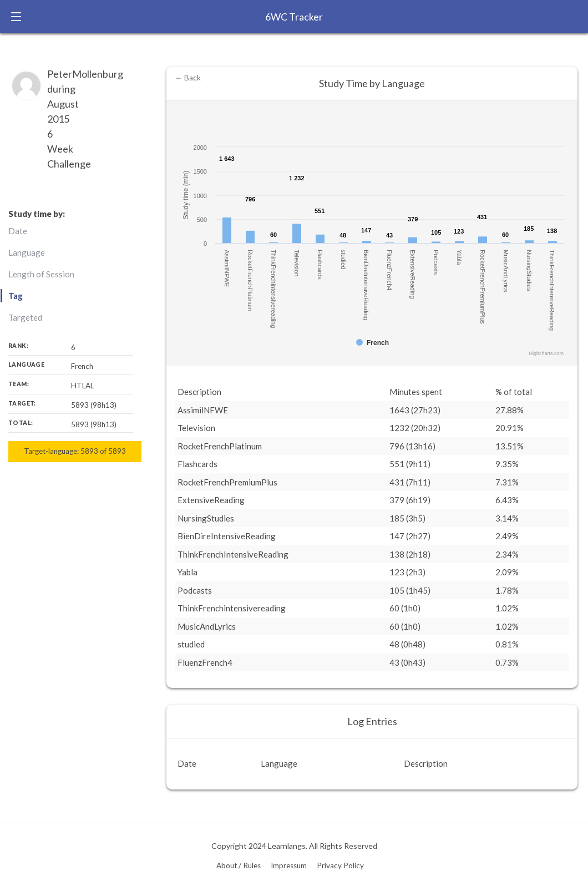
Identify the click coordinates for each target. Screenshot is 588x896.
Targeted (25, 317)
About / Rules (239, 865)
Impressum (289, 865)
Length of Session (41, 274)
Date (18, 231)
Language (27, 252)
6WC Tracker (294, 17)
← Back (188, 78)
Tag (16, 296)
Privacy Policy (340, 865)
